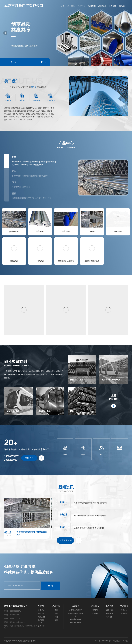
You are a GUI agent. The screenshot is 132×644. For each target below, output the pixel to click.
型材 (14, 194)
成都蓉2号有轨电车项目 (114, 369)
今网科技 (125, 641)
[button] (12, 62)
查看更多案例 (114, 401)
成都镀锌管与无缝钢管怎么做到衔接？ (92, 550)
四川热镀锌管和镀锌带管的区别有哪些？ (92, 538)
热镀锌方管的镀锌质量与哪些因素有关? (28, 541)
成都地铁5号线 (18, 401)
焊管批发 (82, 401)
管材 (14, 157)
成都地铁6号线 (50, 401)
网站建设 (116, 641)
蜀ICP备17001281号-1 (103, 641)
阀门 (14, 182)
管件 (14, 171)
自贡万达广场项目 (82, 369)
